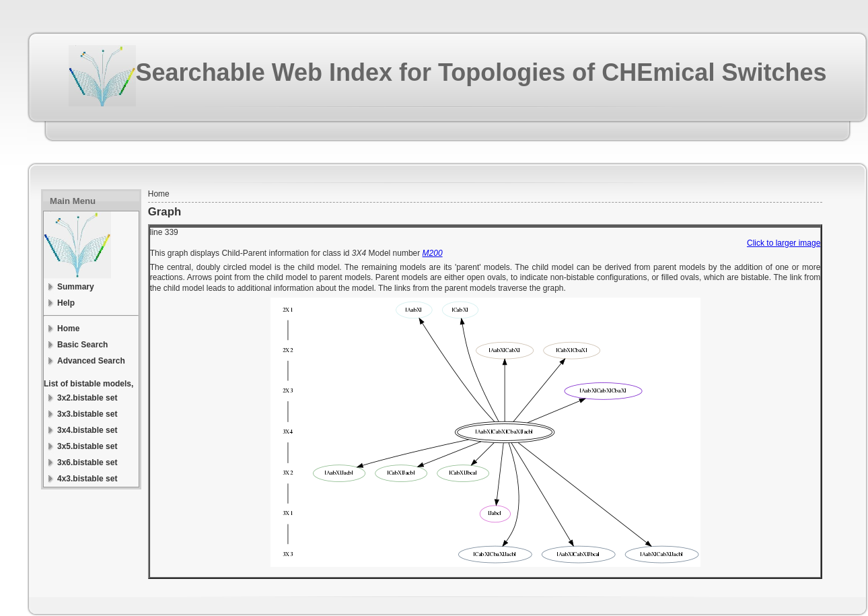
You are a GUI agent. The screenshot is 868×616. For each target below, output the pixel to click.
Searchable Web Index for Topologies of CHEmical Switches (481, 72)
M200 (433, 253)
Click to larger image (784, 243)
